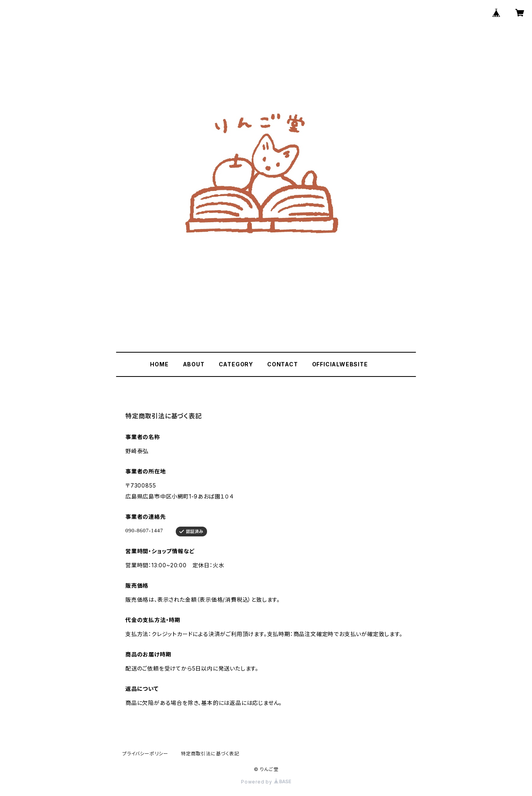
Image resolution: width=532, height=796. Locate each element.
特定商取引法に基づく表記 (210, 754)
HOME (159, 364)
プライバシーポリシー (145, 754)
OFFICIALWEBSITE (340, 364)
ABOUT (194, 364)
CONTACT (283, 364)
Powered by (266, 782)
